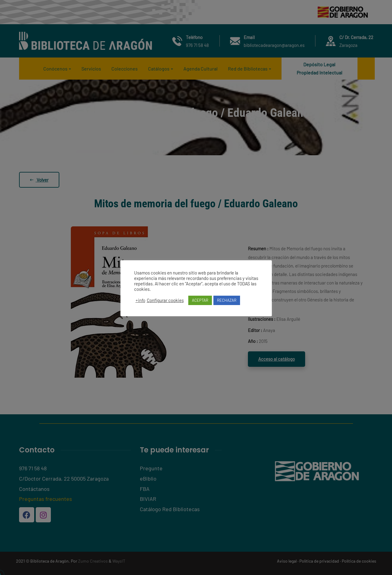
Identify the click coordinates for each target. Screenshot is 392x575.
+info (140, 300)
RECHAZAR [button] (227, 300)
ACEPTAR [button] (200, 300)
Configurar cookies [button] (165, 300)
